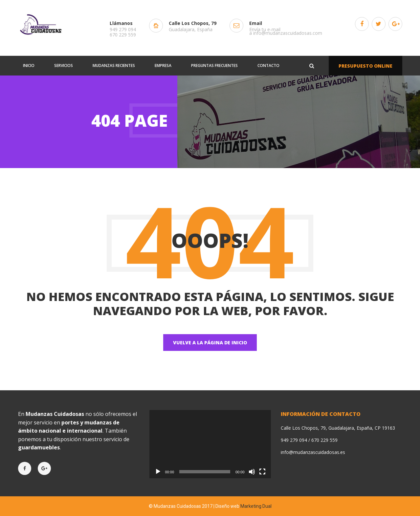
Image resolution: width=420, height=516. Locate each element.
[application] (210, 444)
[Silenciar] (252, 472)
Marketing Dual (256, 506)
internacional (85, 431)
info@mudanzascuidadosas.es (313, 452)
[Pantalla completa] (262, 472)
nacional (50, 431)
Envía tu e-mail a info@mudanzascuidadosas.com (286, 31)
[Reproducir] (158, 472)
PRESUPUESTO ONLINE (365, 66)
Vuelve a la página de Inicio (210, 343)
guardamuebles (39, 447)
